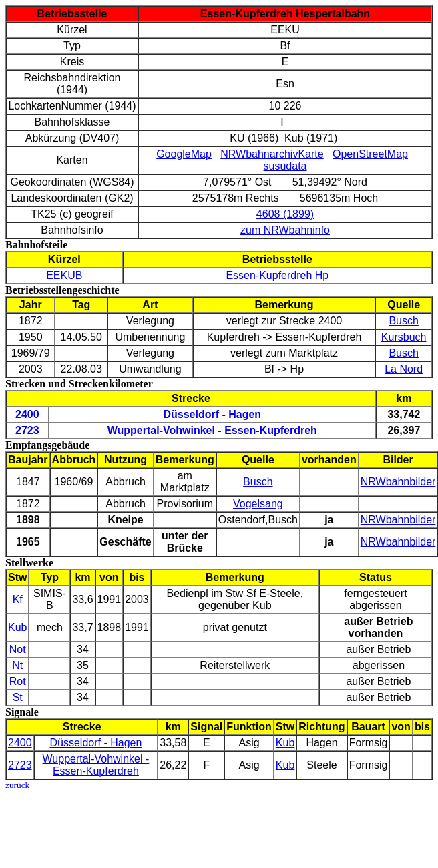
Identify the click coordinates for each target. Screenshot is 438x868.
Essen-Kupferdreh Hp (277, 275)
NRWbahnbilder (398, 482)
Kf (18, 599)
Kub (17, 627)
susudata (285, 166)
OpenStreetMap (370, 154)
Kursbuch (404, 337)
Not (18, 649)
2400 (20, 743)
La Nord (404, 369)
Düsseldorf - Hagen (95, 743)
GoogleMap (184, 154)
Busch (403, 321)
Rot (18, 681)
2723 (20, 765)
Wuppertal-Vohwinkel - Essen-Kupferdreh (96, 765)
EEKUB (64, 275)
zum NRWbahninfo (285, 230)
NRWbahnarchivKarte (272, 154)
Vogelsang (258, 504)
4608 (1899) (285, 214)
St (18, 697)
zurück (17, 785)
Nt (17, 665)
